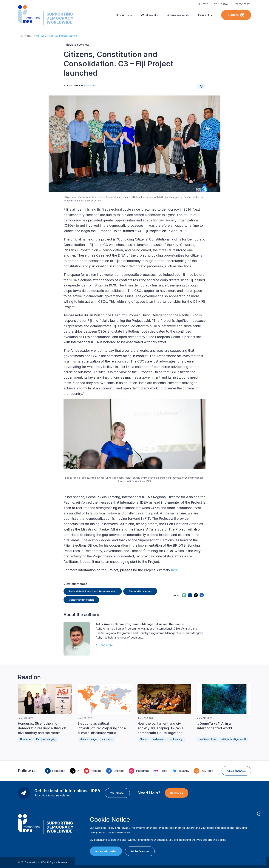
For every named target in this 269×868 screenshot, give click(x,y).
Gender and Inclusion (81, 600)
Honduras (26, 739)
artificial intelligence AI (233, 739)
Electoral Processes (140, 591)
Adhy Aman (90, 85)
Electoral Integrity (46, 739)
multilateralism (208, 739)
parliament (158, 739)
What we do (149, 15)
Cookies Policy (105, 828)
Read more (106, 645)
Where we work (178, 15)
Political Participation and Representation (93, 591)
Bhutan (143, 739)
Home (21, 36)
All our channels (236, 771)
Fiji (201, 86)
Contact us (177, 793)
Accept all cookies (106, 851)
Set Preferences (140, 851)
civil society (176, 739)
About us (122, 15)
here (174, 570)
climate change (88, 739)
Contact (204, 15)
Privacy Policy (130, 828)
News (30, 36)
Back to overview (78, 45)
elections (107, 739)
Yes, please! (117, 793)
